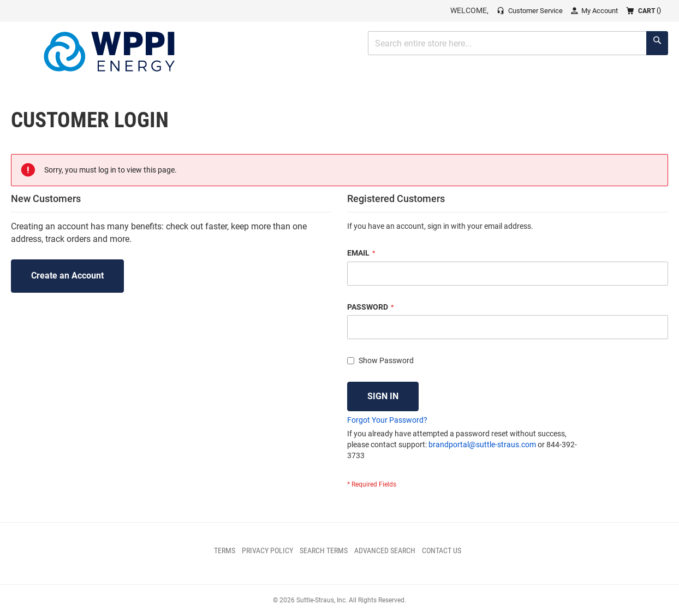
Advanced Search (385, 550)
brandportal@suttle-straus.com (482, 445)
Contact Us (442, 550)
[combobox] (518, 43)
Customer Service (535, 11)
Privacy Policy (267, 550)
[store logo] (109, 52)
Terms (225, 550)
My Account (600, 11)
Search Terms (324, 550)
